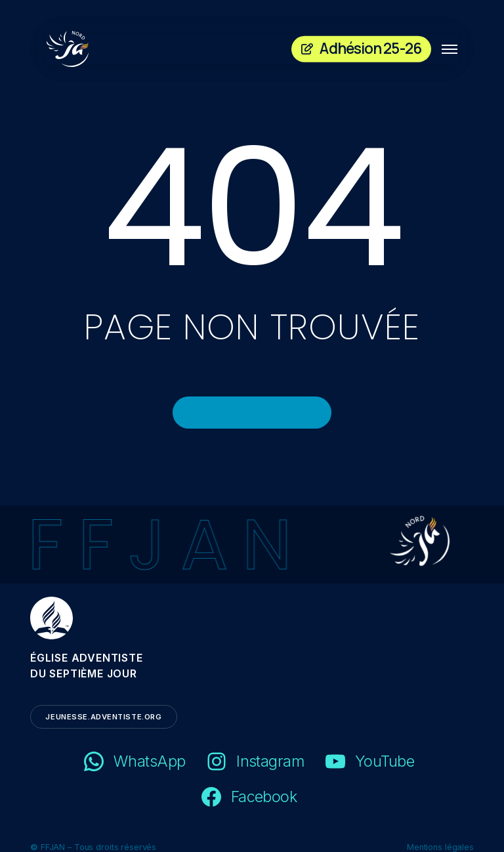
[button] (450, 49)
